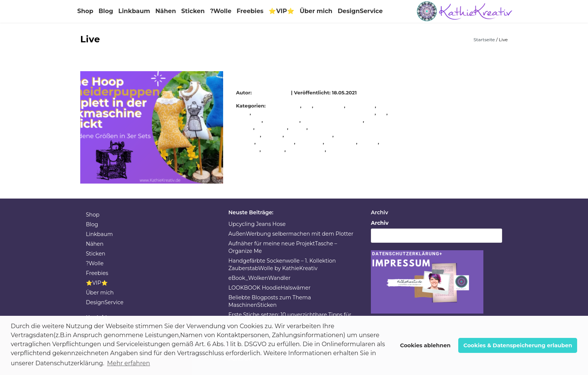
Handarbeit (329, 106)
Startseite (485, 40)
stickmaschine (306, 149)
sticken (369, 142)
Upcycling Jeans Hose (257, 224)
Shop (85, 11)
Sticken (193, 11)
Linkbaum (134, 11)
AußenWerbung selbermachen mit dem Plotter (291, 234)
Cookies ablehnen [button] (425, 345)
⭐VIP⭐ (281, 11)
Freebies (250, 11)
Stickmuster (343, 149)
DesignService (360, 11)
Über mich (316, 11)
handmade (361, 106)
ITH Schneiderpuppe (273, 75)
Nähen (166, 11)
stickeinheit (341, 142)
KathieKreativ (272, 93)
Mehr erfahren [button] (128, 363)
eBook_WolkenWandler (259, 278)
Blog (106, 11)
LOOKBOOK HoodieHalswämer (269, 288)
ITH (382, 113)
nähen (298, 127)
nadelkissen (272, 127)
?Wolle (221, 11)
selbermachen (276, 142)
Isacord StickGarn (314, 113)
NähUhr (273, 135)
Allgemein (287, 106)
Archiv (380, 223)
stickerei (273, 149)
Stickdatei (310, 142)
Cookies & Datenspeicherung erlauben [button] (518, 345)
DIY (308, 106)
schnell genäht (309, 135)
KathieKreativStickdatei (333, 120)
